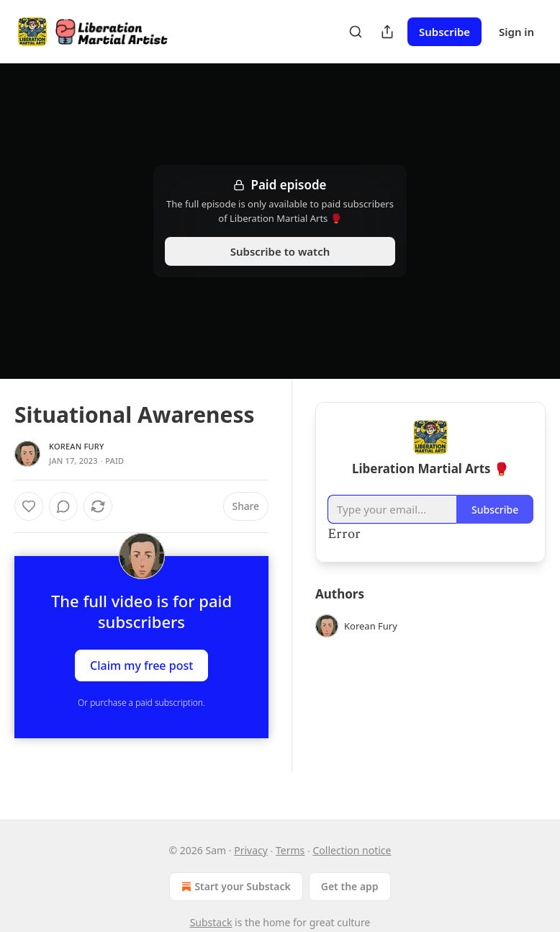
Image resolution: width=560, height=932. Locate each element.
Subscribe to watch (280, 251)
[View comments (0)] (63, 506)
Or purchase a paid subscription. (141, 703)
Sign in (516, 32)
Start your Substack (234, 887)
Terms (290, 850)
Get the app (350, 886)
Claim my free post (141, 665)
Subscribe (444, 32)
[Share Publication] (387, 32)
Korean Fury (77, 446)
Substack (211, 922)
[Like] (29, 506)
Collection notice (352, 850)
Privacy (251, 850)
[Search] (356, 32)
